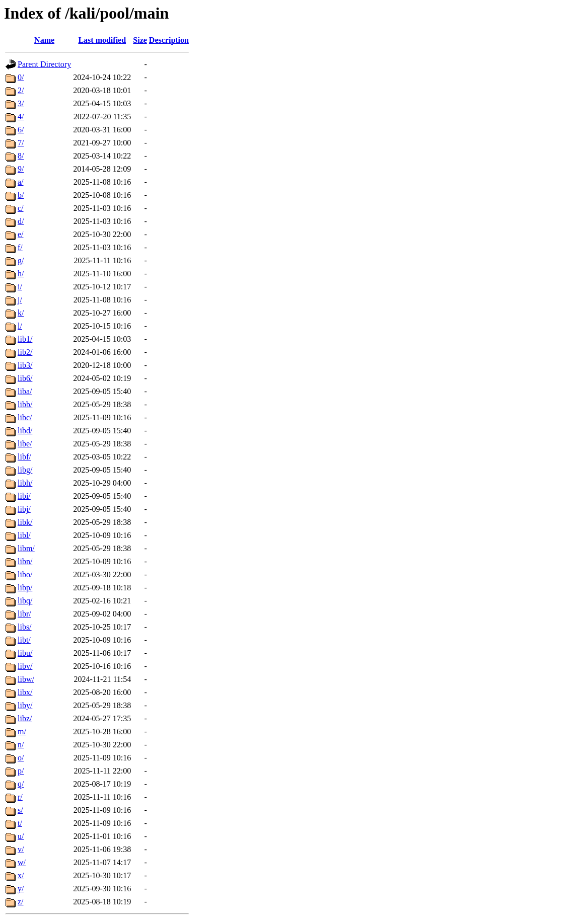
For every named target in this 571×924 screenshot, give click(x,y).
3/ (21, 103)
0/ (21, 77)
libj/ (24, 509)
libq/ (25, 601)
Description (169, 40)
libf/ (24, 457)
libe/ (25, 444)
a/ (21, 182)
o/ (21, 758)
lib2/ (25, 352)
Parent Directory (44, 64)
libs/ (25, 627)
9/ (21, 169)
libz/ (25, 718)
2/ (21, 90)
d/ (21, 221)
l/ (20, 326)
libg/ (25, 470)
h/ (21, 274)
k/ (21, 313)
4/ (21, 117)
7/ (21, 143)
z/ (21, 902)
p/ (21, 771)
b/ (21, 195)
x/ (21, 875)
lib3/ (25, 365)
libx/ (25, 692)
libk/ (25, 522)
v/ (21, 849)
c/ (21, 208)
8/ (21, 156)
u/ (21, 836)
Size (140, 40)
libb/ (25, 404)
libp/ (25, 588)
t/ (20, 823)
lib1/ (25, 339)
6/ (21, 130)
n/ (21, 745)
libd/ (25, 431)
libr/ (24, 614)
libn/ (25, 561)
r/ (20, 797)
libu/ (25, 653)
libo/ (25, 574)
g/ (21, 260)
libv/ (25, 666)
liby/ (25, 705)
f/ (20, 247)
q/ (21, 784)
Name (44, 40)
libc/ (25, 417)
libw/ (26, 679)
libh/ (25, 483)
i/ (20, 287)
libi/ (24, 496)
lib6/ (25, 378)
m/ (22, 731)
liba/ (25, 391)
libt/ (24, 640)
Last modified (102, 40)
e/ (21, 234)
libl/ (24, 535)
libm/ (26, 548)
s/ (20, 810)
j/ (20, 300)
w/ (22, 862)
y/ (21, 889)
